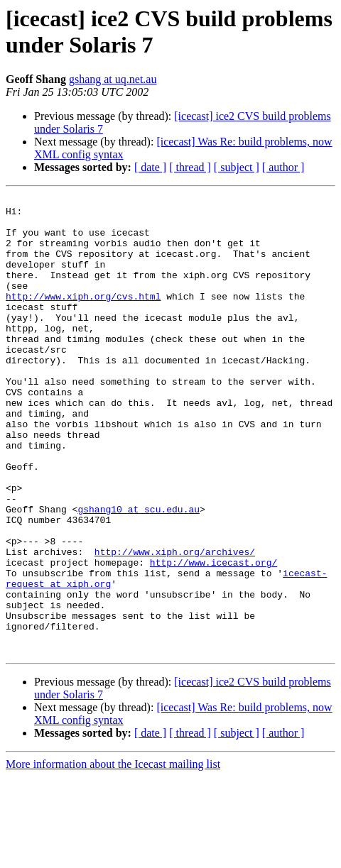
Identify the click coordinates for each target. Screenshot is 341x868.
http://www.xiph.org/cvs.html (83, 317)
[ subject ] (237, 167)
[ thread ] (190, 167)
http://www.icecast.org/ (213, 637)
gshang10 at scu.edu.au (139, 573)
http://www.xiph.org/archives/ (175, 624)
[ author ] (283, 167)
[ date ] (150, 167)
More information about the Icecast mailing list (113, 856)
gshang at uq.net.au (113, 79)
